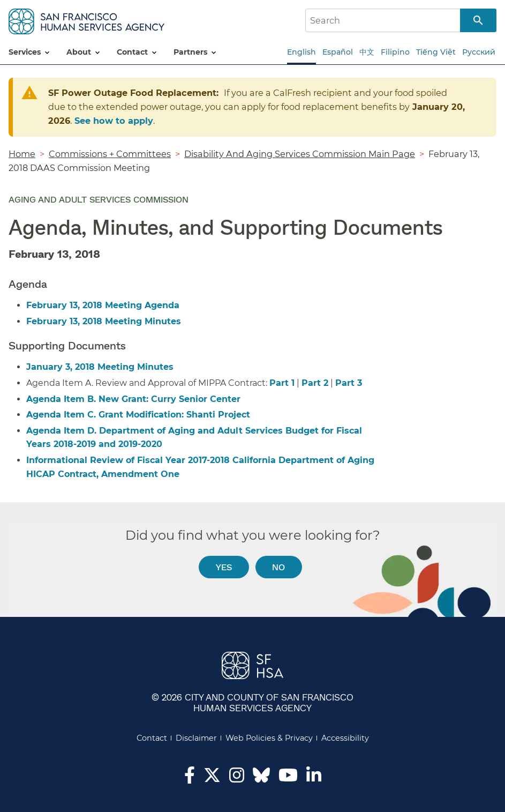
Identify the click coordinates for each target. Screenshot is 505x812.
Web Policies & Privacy (269, 738)
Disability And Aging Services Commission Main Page (300, 154)
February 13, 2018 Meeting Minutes (104, 321)
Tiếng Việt (436, 52)
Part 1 (282, 383)
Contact (152, 738)
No (278, 567)
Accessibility (345, 738)
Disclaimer (196, 738)
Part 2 (315, 383)
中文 (367, 52)
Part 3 (349, 383)
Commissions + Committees (110, 154)
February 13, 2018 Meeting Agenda (103, 305)
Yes (224, 567)
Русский (479, 52)
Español (338, 52)
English (302, 52)
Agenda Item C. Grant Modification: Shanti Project (138, 415)
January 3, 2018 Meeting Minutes (100, 367)
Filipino (395, 52)
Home (22, 154)
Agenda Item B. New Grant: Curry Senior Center (135, 399)
